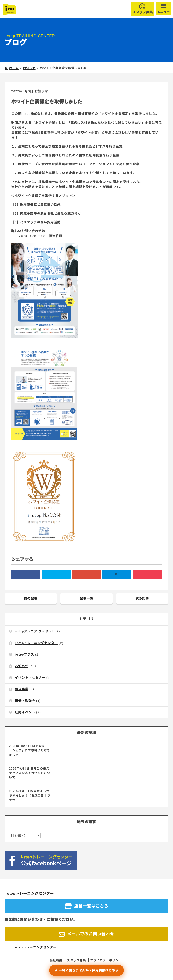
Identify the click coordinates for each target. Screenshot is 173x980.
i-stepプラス (24, 654)
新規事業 (22, 689)
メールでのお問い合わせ (91, 934)
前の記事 (31, 598)
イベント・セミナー (30, 678)
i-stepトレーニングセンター (36, 643)
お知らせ (41, 91)
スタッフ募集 (143, 12)
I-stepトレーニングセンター (35, 947)
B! (117, 574)
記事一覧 (86, 598)
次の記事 (142, 598)
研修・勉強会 (25, 701)
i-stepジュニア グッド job (35, 631)
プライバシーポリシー (106, 960)
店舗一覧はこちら (91, 906)
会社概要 (56, 960)
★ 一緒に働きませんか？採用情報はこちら (86, 970)
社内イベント (25, 712)
